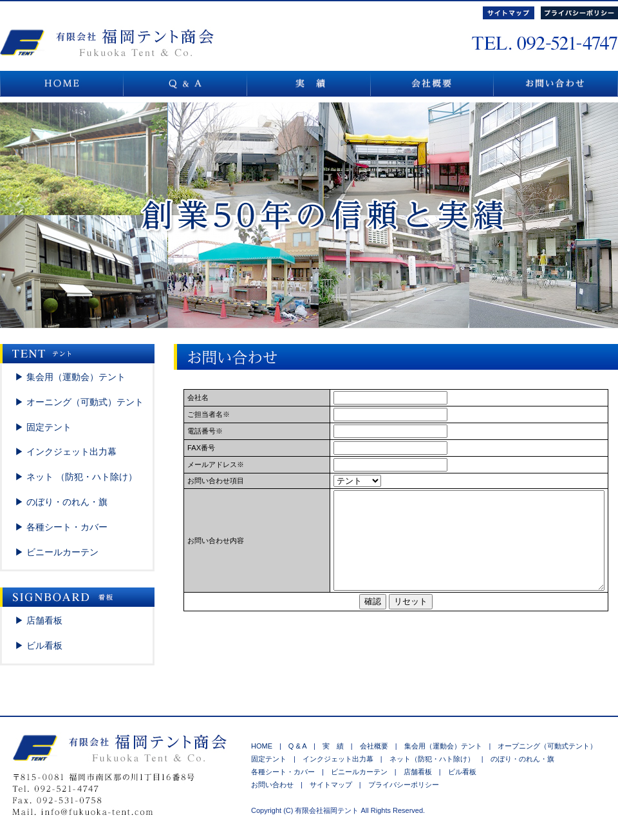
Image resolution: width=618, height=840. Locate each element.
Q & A (297, 746)
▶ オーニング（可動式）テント (79, 402)
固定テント (272, 759)
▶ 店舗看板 (39, 620)
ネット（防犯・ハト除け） (432, 759)
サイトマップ (331, 785)
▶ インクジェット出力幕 (66, 452)
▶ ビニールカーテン (57, 552)
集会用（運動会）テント (443, 746)
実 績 (333, 746)
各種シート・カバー (286, 772)
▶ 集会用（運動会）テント (70, 377)
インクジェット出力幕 (338, 759)
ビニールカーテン (359, 772)
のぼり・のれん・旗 (519, 759)
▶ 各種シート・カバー (61, 527)
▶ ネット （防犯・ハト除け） (76, 477)
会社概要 (374, 746)
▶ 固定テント (43, 427)
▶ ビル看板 (39, 645)
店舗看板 (418, 772)
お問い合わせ (276, 785)
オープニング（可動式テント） (544, 746)
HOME (262, 746)
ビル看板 (459, 772)
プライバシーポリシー (400, 785)
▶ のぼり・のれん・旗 (61, 502)
